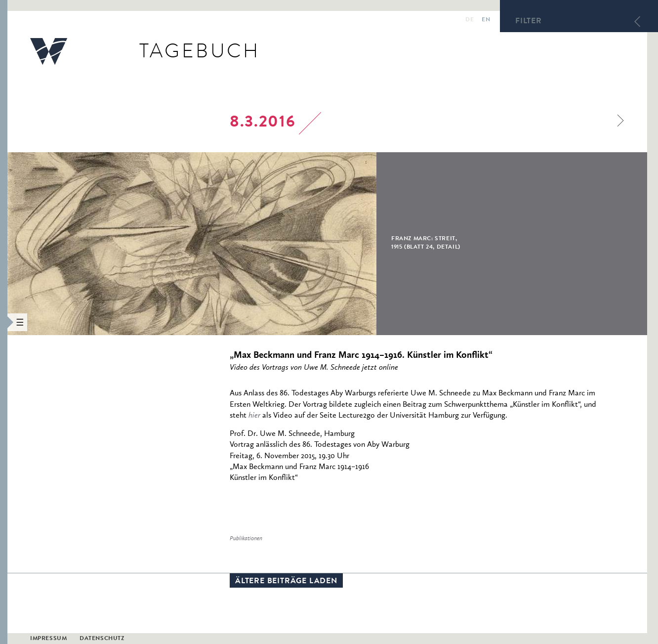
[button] (4, 322)
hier (254, 416)
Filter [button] (529, 22)
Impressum (48, 639)
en (486, 20)
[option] (259, 244)
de (470, 20)
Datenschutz (102, 639)
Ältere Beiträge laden (286, 582)
